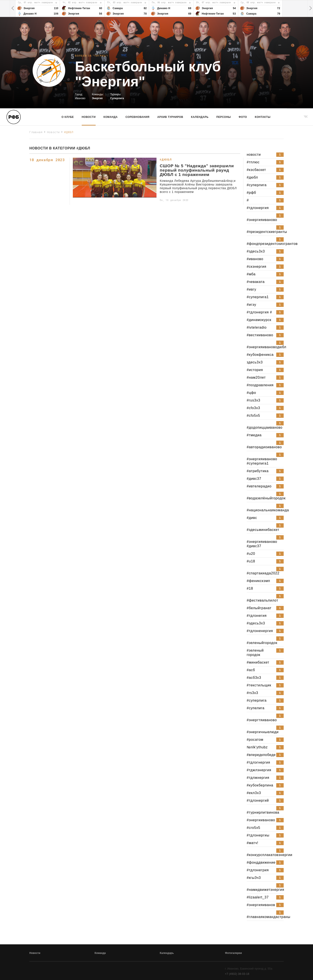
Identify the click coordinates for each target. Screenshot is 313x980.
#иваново (265, 259)
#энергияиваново (265, 217)
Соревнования (137, 117)
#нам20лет (265, 378)
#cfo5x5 (265, 416)
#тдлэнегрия (265, 870)
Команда (100, 953)
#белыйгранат (265, 608)
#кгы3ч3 (265, 878)
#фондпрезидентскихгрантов (265, 241)
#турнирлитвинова (265, 810)
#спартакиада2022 (265, 571)
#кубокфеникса (265, 355)
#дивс (265, 518)
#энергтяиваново (265, 718)
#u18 (265, 561)
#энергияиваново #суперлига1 (265, 459)
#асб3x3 (265, 678)
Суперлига (117, 98)
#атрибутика (265, 471)
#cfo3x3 (265, 408)
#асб (265, 670)
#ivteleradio (265, 328)
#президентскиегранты (265, 229)
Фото (243, 117)
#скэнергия (265, 267)
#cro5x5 (265, 828)
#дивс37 (265, 479)
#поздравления (265, 385)
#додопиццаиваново (265, 425)
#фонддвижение (265, 863)
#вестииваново (265, 335)
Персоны (224, 117)
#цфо (265, 393)
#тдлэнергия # (265, 312)
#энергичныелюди (265, 730)
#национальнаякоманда (265, 508)
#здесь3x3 (265, 251)
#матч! (265, 843)
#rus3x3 (265, 400)
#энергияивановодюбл (265, 345)
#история (265, 370)
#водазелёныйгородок (265, 496)
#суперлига (265, 185)
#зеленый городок (265, 652)
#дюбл (265, 177)
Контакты (263, 117)
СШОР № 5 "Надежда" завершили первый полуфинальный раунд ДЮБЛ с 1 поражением (197, 170)
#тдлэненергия (265, 631)
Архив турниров (170, 117)
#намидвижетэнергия (265, 887)
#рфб (265, 193)
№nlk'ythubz (265, 747)
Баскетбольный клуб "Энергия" (148, 74)
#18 (265, 589)
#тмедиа (265, 435)
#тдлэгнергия (265, 763)
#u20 (265, 554)
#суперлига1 (265, 297)
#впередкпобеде (265, 755)
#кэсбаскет (265, 170)
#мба (265, 274)
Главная (36, 132)
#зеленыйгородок (265, 641)
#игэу (265, 305)
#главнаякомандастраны (265, 915)
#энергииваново (265, 820)
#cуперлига (265, 701)
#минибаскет (265, 662)
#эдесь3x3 (265, 623)
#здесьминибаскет (265, 527)
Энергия (97, 98)
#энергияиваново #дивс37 (265, 542)
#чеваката (265, 282)
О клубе (68, 117)
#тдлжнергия (265, 778)
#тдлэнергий (265, 801)
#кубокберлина (265, 785)
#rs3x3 (265, 693)
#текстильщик (265, 685)
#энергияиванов (265, 905)
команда (111, 117)
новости (265, 155)
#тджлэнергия (265, 770)
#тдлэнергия (265, 208)
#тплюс (265, 162)
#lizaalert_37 (265, 897)
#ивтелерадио (265, 486)
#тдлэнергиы (265, 835)
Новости (89, 117)
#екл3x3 (265, 793)
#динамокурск (265, 320)
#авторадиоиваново (265, 445)
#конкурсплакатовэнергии (265, 853)
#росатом (265, 740)
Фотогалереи (233, 953)
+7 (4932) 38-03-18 (237, 974)
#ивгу (265, 289)
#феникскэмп (265, 581)
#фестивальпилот (265, 598)
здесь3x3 (265, 362)
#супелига (265, 708)
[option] (37, 8)
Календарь (200, 117)
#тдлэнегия (265, 616)
